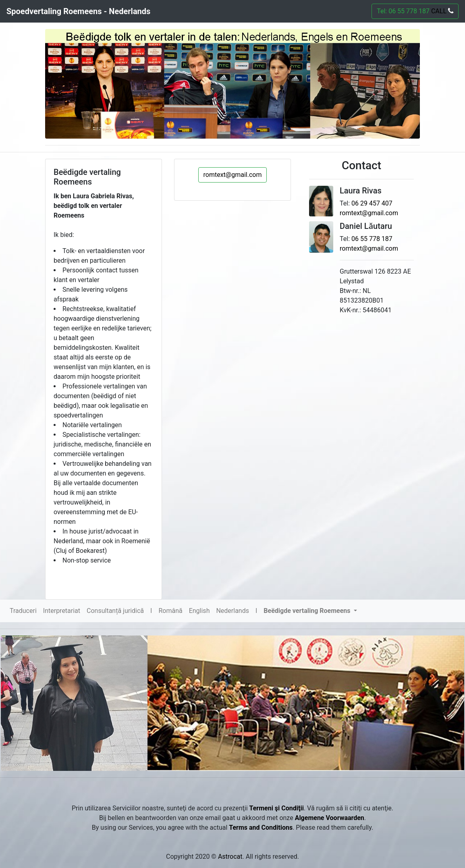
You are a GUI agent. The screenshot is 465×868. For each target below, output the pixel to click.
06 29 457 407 (372, 203)
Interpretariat (62, 611)
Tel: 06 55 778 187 (415, 11)
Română (170, 611)
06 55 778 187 (372, 239)
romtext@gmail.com (233, 175)
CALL (441, 11)
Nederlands (232, 611)
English (199, 611)
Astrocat (230, 857)
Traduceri (23, 611)
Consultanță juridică (115, 611)
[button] (310, 611)
